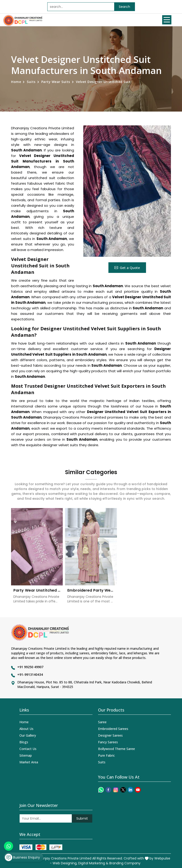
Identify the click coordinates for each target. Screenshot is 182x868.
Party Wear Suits (56, 82)
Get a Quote (127, 268)
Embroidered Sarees (113, 729)
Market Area (29, 762)
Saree (102, 722)
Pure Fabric (106, 755)
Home (16, 82)
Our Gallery (28, 735)
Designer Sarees (110, 735)
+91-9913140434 (30, 675)
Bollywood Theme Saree (116, 749)
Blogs (24, 742)
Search (124, 7)
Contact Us (28, 749)
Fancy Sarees (108, 742)
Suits (31, 82)
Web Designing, (65, 863)
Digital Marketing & (93, 863)
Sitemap (26, 755)
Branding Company (125, 863)
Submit (82, 818)
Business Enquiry (23, 855)
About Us (26, 729)
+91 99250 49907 (30, 667)
